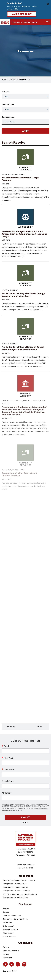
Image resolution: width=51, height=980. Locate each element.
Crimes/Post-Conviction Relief (16, 919)
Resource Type (8, 105)
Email (7, 746)
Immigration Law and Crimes (15, 884)
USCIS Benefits (9, 937)
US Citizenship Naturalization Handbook (20, 894)
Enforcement (9, 926)
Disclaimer (7, 958)
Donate (6, 947)
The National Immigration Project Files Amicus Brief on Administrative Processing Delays (24, 237)
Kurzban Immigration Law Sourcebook (19, 880)
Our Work (13, 80)
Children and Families (12, 916)
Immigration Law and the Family (16, 891)
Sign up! (25, 817)
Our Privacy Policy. (18, 810)
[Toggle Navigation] (47, 22)
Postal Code (8, 781)
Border (6, 912)
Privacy (6, 954)
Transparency (9, 933)
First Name (9, 758)
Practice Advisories (11, 951)
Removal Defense (10, 930)
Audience (6, 92)
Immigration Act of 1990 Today (16, 898)
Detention (7, 923)
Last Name (9, 770)
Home (4, 80)
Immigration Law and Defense (15, 887)
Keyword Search (8, 117)
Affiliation (6, 793)
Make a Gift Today (22, 14)
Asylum (6, 909)
